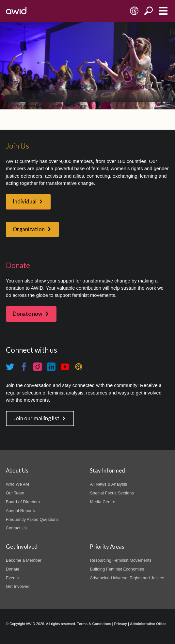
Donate (13, 569)
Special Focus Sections (112, 493)
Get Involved (18, 586)
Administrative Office (148, 624)
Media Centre (103, 502)
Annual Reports (20, 511)
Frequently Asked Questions (32, 519)
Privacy (120, 624)
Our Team (15, 493)
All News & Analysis (108, 484)
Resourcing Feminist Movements (120, 560)
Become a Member (24, 560)
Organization (29, 229)
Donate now (28, 314)
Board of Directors (23, 502)
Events (12, 578)
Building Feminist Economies (117, 569)
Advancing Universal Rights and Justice (127, 578)
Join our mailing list (36, 418)
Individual (25, 201)
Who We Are (18, 484)
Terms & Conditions (94, 624)
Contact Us (16, 528)
